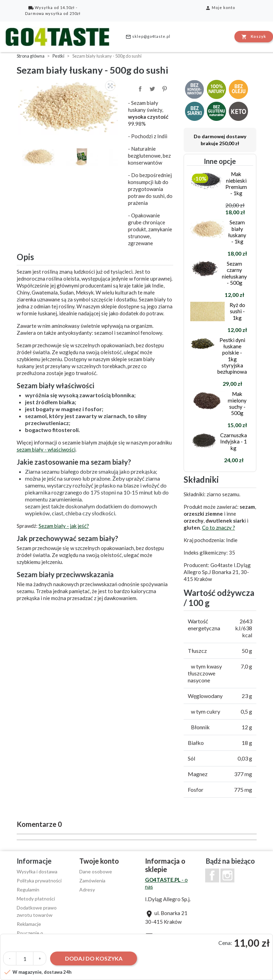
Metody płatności (36, 899)
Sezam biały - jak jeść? (64, 526)
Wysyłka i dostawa (37, 871)
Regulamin (28, 890)
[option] (69, 107)
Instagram (227, 875)
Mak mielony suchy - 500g (237, 403)
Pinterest (164, 88)
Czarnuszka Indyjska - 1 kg (234, 441)
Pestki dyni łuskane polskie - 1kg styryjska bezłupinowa (232, 356)
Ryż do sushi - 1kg (237, 311)
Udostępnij (139, 88)
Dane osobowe (96, 871)
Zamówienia (92, 881)
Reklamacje (29, 924)
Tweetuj (152, 88)
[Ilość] (25, 958)
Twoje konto (99, 861)
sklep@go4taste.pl (148, 37)
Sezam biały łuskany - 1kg (237, 232)
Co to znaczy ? (219, 528)
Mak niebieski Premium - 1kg (236, 184)
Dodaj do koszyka (94, 958)
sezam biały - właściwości (46, 449)
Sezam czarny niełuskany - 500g (234, 273)
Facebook (212, 875)
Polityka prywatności (39, 881)
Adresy (87, 890)
